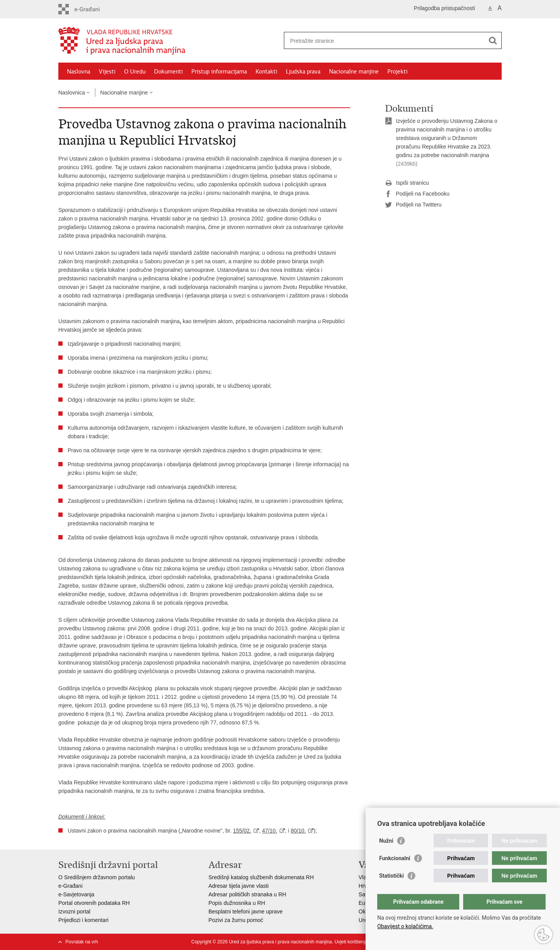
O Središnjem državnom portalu (97, 877)
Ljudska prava (303, 72)
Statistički (391, 876)
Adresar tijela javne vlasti (239, 886)
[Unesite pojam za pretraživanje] (384, 41)
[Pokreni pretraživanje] (493, 40)
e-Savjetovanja (76, 894)
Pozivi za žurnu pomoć (236, 920)
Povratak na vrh (82, 942)
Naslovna (79, 72)
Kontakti (266, 72)
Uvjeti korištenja (351, 942)
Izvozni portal (74, 912)
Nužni (386, 841)
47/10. (270, 831)
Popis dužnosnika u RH (237, 903)
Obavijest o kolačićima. (405, 926)
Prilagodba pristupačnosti (444, 8)
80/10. (298, 831)
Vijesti (107, 72)
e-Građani (70, 886)
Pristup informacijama (219, 72)
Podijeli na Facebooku (417, 194)
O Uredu (135, 72)
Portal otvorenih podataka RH (94, 903)
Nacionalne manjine (354, 72)
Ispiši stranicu (407, 183)
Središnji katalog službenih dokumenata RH (261, 877)
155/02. (242, 831)
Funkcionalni (395, 858)
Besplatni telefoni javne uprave (246, 912)
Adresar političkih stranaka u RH (247, 894)
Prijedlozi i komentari (83, 920)
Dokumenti (168, 72)
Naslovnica (72, 93)
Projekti (397, 72)
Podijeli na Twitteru (413, 205)
